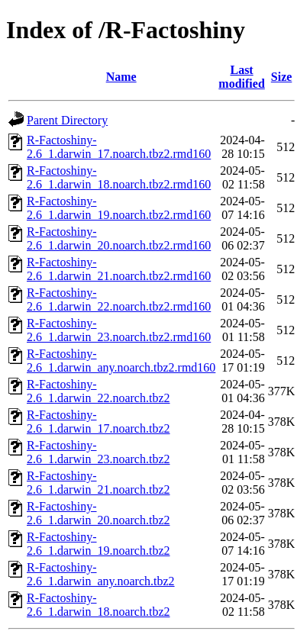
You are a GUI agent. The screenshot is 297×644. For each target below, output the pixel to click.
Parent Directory (67, 120)
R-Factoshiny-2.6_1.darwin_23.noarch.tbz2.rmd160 (119, 330)
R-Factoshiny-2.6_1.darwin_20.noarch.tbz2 (98, 513)
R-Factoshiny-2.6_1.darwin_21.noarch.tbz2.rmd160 (119, 269)
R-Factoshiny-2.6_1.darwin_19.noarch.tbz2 (98, 544)
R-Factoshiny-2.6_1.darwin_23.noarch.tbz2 (98, 452)
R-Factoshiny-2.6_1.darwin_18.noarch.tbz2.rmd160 (119, 177)
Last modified (241, 77)
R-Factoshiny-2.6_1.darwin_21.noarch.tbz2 (98, 483)
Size (282, 77)
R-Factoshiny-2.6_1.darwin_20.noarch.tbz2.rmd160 (119, 238)
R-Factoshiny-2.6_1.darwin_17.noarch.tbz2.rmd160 (119, 147)
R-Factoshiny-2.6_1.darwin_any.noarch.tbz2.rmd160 (121, 361)
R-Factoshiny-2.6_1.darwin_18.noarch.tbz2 (98, 605)
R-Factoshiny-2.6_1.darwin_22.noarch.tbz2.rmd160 (119, 299)
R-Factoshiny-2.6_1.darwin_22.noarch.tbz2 (98, 391)
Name (121, 77)
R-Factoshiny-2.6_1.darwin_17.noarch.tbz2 (98, 422)
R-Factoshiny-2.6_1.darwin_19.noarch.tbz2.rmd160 (119, 208)
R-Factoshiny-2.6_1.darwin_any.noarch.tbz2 (101, 574)
